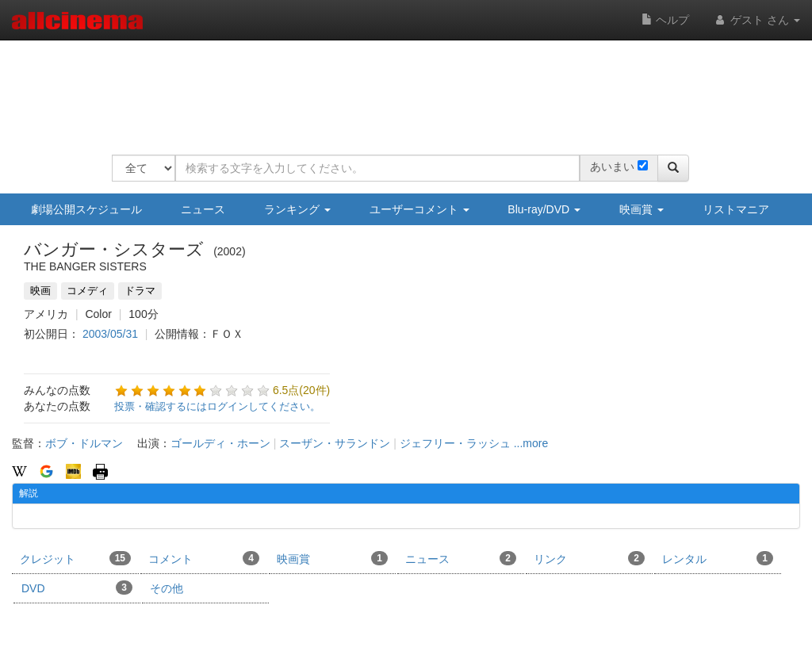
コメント (204, 558)
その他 (167, 588)
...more (531, 443)
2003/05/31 (110, 334)
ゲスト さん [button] (756, 20)
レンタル (718, 558)
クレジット (75, 558)
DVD (77, 588)
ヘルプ (665, 20)
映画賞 (642, 209)
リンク (589, 558)
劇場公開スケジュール (86, 209)
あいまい (612, 167)
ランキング (297, 209)
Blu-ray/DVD (544, 209)
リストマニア (736, 209)
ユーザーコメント (419, 209)
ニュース (203, 209)
